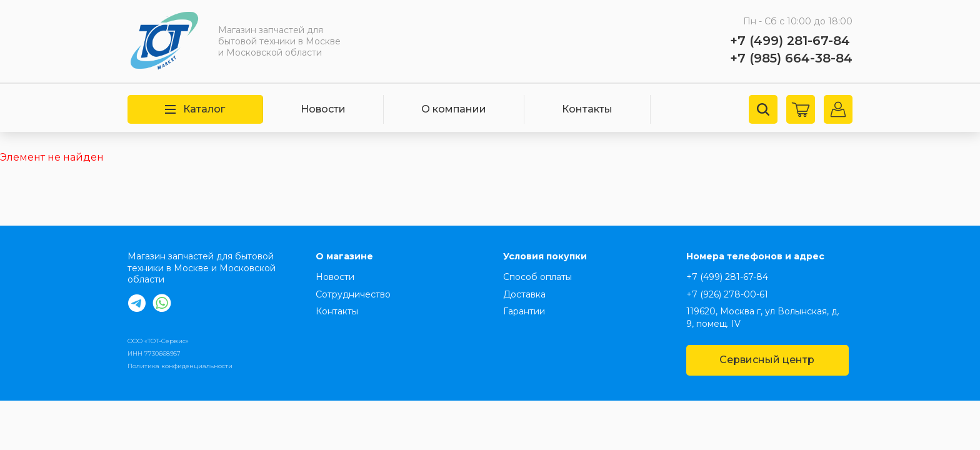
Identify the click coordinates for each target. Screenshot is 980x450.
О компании (454, 109)
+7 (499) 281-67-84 (790, 41)
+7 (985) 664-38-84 (791, 58)
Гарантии (524, 311)
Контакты (587, 109)
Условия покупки (545, 256)
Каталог (195, 109)
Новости (323, 109)
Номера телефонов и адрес (755, 256)
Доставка (524, 294)
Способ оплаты (537, 277)
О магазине (344, 256)
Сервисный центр (767, 360)
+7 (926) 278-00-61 (727, 294)
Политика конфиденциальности (180, 366)
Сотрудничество (353, 294)
